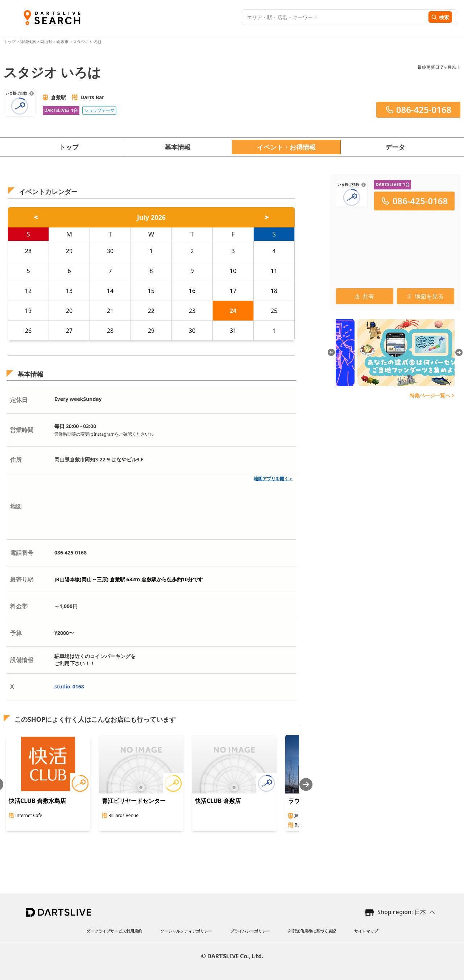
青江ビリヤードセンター (134, 801)
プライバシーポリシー (250, 931)
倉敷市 (63, 41)
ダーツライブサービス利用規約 (114, 931)
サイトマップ (366, 931)
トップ (10, 41)
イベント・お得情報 (286, 147)
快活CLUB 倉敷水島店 (37, 801)
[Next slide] (306, 784)
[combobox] (334, 17)
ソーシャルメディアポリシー (186, 931)
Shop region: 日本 (402, 912)
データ (395, 147)
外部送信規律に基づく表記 (312, 931)
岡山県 (46, 41)
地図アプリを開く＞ (273, 479)
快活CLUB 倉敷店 (218, 801)
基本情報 (178, 147)
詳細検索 (28, 41)
